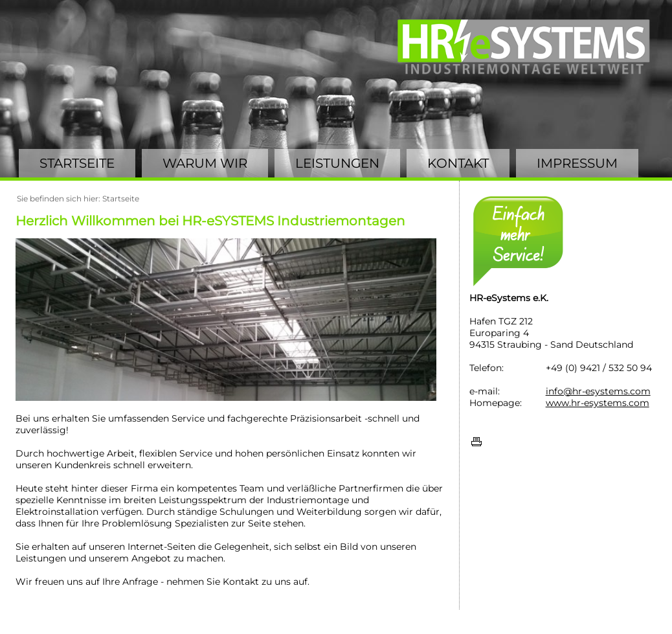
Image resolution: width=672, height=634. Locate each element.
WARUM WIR (205, 163)
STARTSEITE (77, 163)
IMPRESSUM (577, 163)
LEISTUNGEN (337, 163)
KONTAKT (458, 163)
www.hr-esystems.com (598, 403)
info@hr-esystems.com (598, 391)
